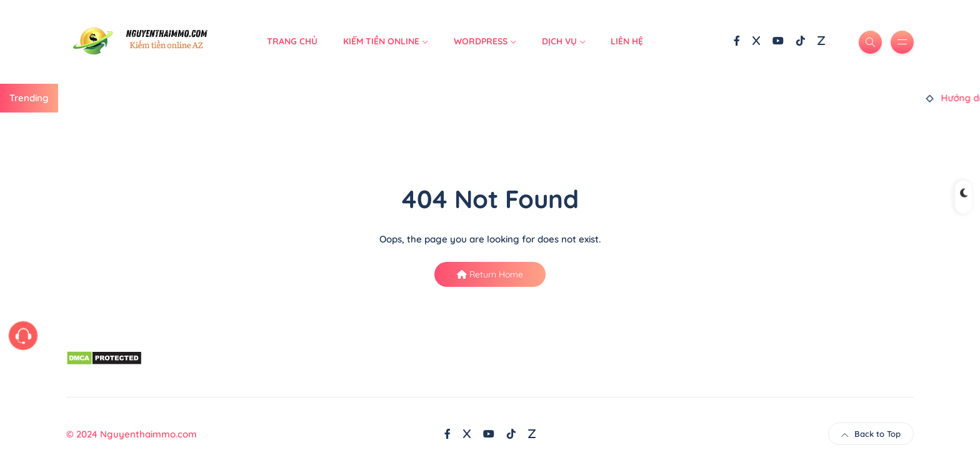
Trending (29, 98)
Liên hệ (627, 41)
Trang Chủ (292, 41)
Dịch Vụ (559, 41)
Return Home (490, 274)
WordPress (481, 41)
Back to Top (871, 434)
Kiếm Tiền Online (381, 41)
